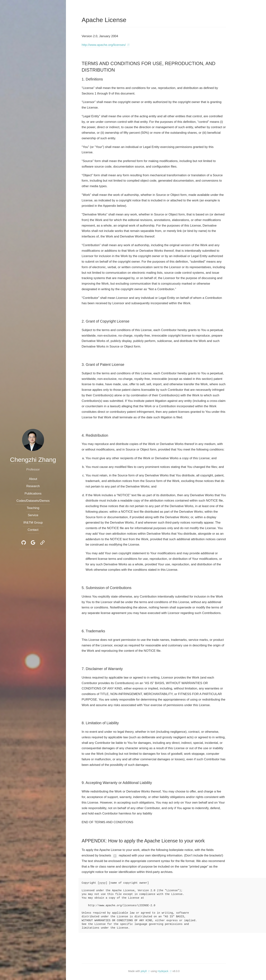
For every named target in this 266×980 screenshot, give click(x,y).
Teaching (33, 508)
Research (33, 486)
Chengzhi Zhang (33, 460)
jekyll (144, 971)
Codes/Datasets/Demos (33, 501)
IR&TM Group (33, 523)
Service (33, 515)
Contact (33, 530)
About (33, 479)
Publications (33, 494)
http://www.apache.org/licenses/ (104, 45)
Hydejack (163, 971)
